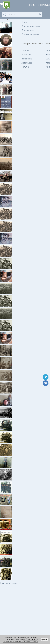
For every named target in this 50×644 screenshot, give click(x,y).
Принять (44, 639)
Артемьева (27, 63)
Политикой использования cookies (21, 641)
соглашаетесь (30, 639)
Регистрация (43, 5)
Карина (25, 51)
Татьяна (25, 67)
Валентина (27, 59)
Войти (32, 5)
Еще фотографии (9, 583)
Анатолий (26, 55)
